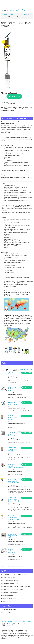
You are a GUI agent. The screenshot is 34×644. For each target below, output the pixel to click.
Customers (10, 621)
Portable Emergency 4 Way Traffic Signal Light (14, 574)
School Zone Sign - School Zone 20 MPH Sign (14, 499)
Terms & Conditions (20, 621)
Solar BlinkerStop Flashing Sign (10, 584)
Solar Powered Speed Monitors (10, 593)
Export (4, 621)
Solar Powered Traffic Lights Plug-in (13, 389)
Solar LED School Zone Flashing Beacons (12, 590)
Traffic (11, 15)
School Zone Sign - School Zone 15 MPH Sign (14, 481)
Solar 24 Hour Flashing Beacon (10, 581)
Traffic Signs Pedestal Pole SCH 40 (12, 418)
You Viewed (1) (15, 10)
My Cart (25, 10)
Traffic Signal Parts (6, 602)
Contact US (9, 626)
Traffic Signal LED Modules (8, 599)
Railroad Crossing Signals (8, 577)
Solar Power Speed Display (9, 609)
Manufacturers (27, 15)
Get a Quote (14, 96)
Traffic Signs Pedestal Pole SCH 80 (12, 449)
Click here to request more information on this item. (14, 566)
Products (5, 10)
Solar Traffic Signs (6, 612)
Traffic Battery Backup (7, 596)
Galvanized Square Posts (12, 403)
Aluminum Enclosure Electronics (11, 551)
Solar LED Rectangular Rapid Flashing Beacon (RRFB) (16, 587)
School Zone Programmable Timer (13, 536)
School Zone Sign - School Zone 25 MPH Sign (14, 518)
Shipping (30, 621)
